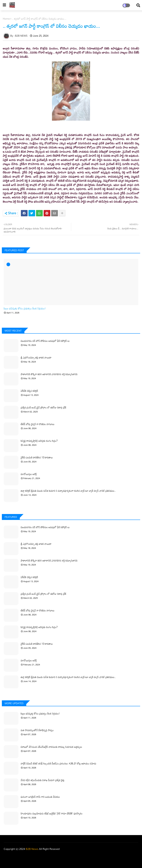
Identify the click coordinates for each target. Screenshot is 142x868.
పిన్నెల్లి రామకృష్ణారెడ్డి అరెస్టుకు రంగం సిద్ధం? (39, 441)
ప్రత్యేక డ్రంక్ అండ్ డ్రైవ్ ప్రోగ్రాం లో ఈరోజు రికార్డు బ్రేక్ (43, 407)
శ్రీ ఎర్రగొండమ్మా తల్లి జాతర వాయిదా (36, 357)
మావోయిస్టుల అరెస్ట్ (29, 474)
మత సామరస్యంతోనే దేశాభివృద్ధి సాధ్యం (37, 730)
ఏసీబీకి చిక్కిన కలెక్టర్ (29, 391)
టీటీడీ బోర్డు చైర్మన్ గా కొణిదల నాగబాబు (38, 424)
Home (6, 19)
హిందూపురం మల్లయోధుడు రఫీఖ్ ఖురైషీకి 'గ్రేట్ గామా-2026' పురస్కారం (52, 813)
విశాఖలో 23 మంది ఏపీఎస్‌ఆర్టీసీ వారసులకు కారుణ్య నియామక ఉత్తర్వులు (51, 747)
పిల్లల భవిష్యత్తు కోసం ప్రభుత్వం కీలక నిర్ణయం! (25, 309)
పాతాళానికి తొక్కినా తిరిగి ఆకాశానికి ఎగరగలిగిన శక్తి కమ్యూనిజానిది (49, 374)
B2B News (32, 849)
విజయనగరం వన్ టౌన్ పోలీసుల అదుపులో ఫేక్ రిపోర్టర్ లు (45, 341)
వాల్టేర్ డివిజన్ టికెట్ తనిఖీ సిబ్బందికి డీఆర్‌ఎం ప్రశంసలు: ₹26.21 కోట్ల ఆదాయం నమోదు (59, 763)
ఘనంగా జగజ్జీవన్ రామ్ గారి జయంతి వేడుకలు (40, 797)
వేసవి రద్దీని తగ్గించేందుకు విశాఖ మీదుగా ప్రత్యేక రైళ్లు (43, 780)
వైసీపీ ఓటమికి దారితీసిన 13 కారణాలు (37, 457)
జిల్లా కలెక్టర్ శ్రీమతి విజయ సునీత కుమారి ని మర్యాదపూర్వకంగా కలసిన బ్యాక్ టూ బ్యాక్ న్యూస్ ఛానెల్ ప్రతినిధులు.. (68, 491)
